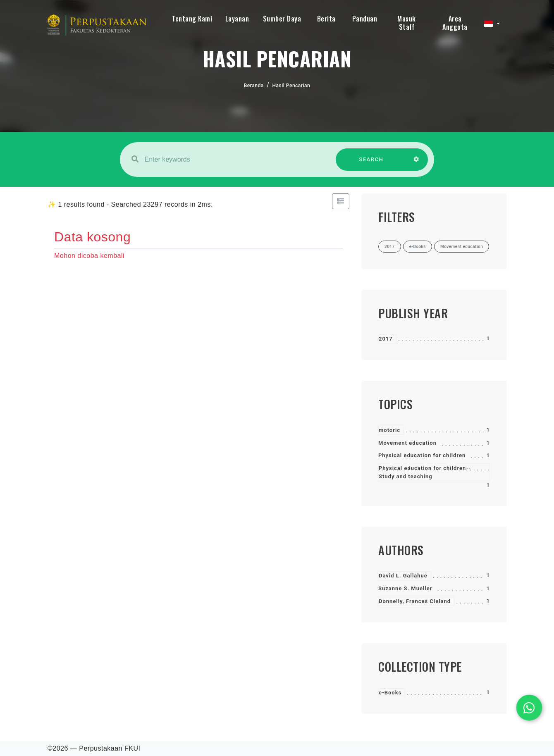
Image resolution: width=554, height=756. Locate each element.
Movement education (407, 443)
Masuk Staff (407, 23)
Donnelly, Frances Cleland (415, 601)
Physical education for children (422, 455)
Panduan (365, 19)
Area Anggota (455, 23)
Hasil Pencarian (291, 86)
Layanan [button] (237, 19)
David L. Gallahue (403, 576)
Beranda (254, 86)
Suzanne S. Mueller (405, 588)
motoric (389, 430)
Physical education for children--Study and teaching (425, 472)
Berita (326, 19)
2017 (386, 339)
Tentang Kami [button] (192, 19)
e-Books (390, 693)
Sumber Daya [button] (282, 19)
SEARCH (371, 163)
